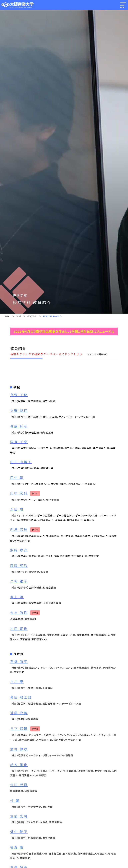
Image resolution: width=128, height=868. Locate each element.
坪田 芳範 (19, 785)
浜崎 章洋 (19, 550)
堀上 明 (17, 597)
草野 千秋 (19, 395)
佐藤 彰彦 (19, 426)
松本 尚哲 (19, 613)
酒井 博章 (19, 749)
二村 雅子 (19, 581)
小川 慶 (17, 682)
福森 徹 (17, 847)
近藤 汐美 (19, 713)
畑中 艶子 (19, 832)
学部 (19, 316)
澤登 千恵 (19, 442)
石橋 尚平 (19, 662)
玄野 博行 (19, 411)
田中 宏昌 (19, 493)
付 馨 (15, 801)
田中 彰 (17, 478)
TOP (7, 316)
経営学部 (32, 316)
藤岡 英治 (19, 566)
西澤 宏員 (19, 530)
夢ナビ (35, 493)
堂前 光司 (19, 816)
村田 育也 (19, 629)
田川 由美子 (21, 462)
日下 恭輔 (19, 729)
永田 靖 (17, 509)
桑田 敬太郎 (21, 697)
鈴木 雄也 (19, 765)
